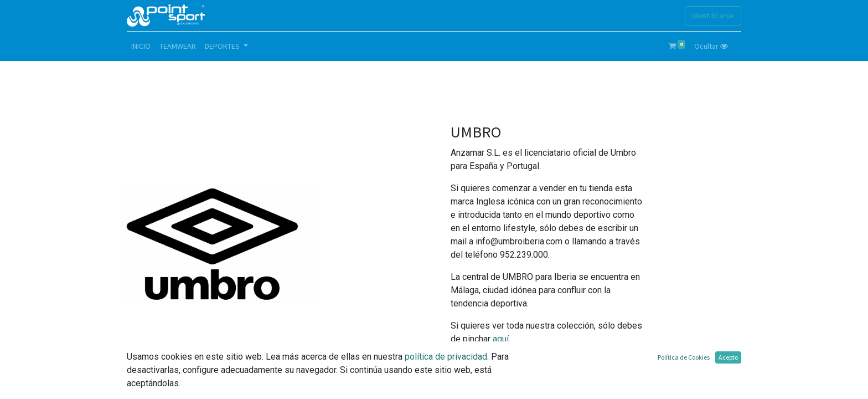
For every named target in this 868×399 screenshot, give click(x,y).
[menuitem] (141, 46)
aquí (501, 339)
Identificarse (713, 16)
